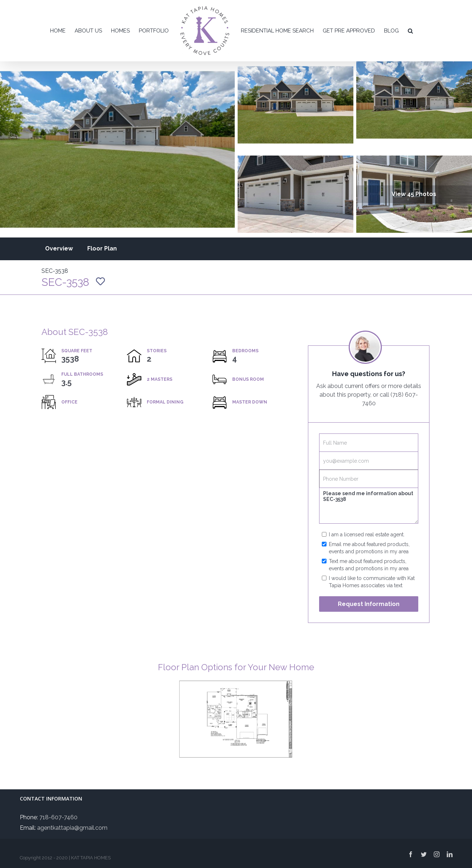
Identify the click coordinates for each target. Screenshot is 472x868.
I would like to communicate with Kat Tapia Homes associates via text (372, 582)
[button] (410, 31)
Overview (59, 248)
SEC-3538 (55, 271)
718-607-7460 (58, 817)
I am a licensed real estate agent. (367, 535)
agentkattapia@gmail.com (72, 828)
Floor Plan (102, 248)
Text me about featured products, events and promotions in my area (369, 565)
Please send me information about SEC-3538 (369, 506)
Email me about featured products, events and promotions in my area (369, 548)
